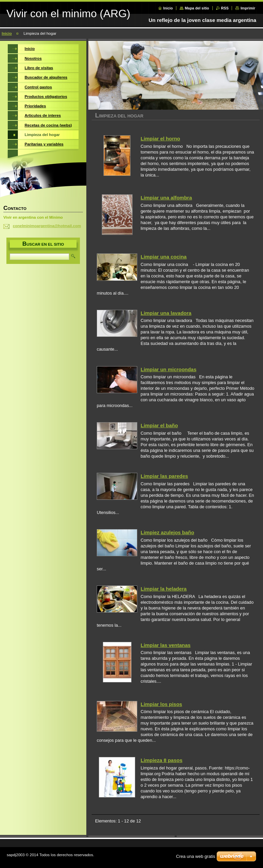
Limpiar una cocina (164, 257)
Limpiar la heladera (164, 589)
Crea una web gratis (196, 856)
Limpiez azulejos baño (167, 532)
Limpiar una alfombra (166, 198)
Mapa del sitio (197, 8)
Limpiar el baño (159, 425)
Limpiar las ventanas (166, 645)
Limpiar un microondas (169, 369)
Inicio (168, 8)
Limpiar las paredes (164, 476)
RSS (225, 8)
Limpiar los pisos (161, 704)
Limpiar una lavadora (166, 313)
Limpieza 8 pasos (162, 760)
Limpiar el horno (160, 139)
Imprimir (248, 8)
